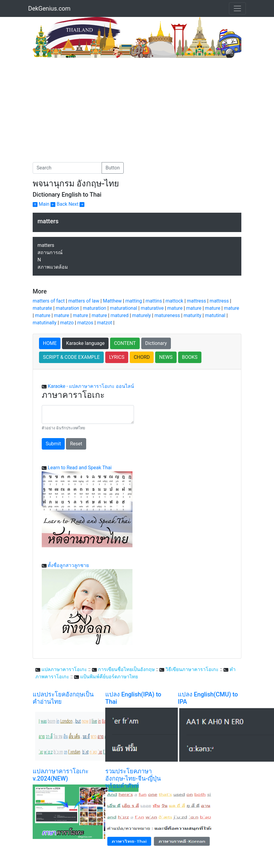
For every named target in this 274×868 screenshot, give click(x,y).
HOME (50, 343)
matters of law (84, 301)
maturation (67, 308)
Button (113, 168)
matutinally (45, 323)
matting (134, 301)
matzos (85, 323)
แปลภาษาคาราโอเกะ (64, 669)
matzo (67, 323)
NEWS (166, 357)
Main (41, 204)
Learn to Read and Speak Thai (80, 468)
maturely (142, 315)
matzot (104, 323)
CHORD (142, 357)
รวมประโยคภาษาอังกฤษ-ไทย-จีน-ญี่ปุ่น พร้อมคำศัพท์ (133, 778)
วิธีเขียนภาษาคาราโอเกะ (192, 669)
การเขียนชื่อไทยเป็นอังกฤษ (126, 669)
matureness (167, 315)
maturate (42, 308)
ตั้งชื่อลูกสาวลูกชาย (68, 565)
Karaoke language (85, 343)
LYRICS (117, 357)
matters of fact (49, 301)
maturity (192, 315)
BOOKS (190, 357)
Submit (53, 444)
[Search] (67, 168)
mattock (174, 301)
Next (76, 204)
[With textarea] (88, 414)
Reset (76, 444)
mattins (154, 301)
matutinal (215, 315)
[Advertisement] (83, 103)
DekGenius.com (49, 8)
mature (175, 308)
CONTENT (125, 343)
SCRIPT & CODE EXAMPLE (71, 357)
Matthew (112, 301)
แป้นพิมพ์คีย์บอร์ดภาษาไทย (109, 677)
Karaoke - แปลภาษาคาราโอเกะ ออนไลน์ (91, 386)
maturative (152, 308)
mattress (196, 301)
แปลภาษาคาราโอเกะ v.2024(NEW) (61, 775)
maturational (123, 308)
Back (59, 204)
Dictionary (156, 343)
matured (119, 315)
